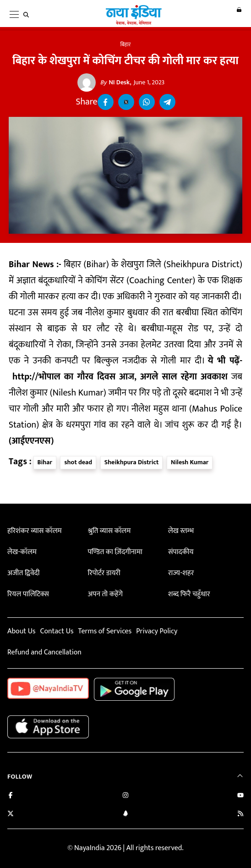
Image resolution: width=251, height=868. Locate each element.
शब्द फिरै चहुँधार (189, 594)
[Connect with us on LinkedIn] (125, 815)
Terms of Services (105, 631)
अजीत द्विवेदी (23, 573)
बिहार (125, 44)
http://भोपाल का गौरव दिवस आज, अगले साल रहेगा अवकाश (120, 377)
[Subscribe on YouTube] (240, 796)
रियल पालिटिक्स (28, 594)
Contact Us (57, 631)
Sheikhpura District (132, 462)
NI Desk (115, 82)
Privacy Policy (157, 631)
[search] (28, 15)
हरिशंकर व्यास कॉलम (35, 531)
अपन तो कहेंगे (105, 594)
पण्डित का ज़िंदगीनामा (115, 552)
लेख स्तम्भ (181, 531)
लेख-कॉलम (22, 552)
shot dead (78, 462)
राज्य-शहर (181, 573)
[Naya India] (129, 23)
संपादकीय (181, 552)
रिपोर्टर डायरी (104, 573)
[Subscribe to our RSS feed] (240, 815)
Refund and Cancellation (44, 652)
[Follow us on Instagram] (125, 796)
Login (234, 14)
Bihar (45, 462)
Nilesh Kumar (190, 462)
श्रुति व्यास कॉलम (109, 531)
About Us (21, 631)
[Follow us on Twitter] (11, 815)
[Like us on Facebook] (11, 796)
